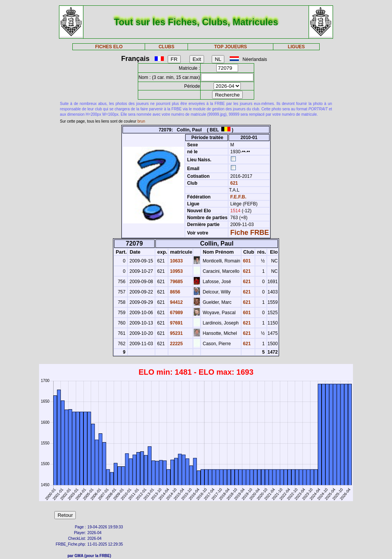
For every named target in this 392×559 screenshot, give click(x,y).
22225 (176, 344)
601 (246, 261)
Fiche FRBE (250, 233)
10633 (176, 261)
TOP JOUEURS (231, 47)
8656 (175, 292)
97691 (176, 323)
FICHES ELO (109, 47)
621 (233, 183)
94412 (176, 302)
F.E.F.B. (238, 197)
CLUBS (166, 47)
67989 (176, 313)
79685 (176, 282)
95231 (176, 333)
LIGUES (296, 47)
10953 (176, 271)
